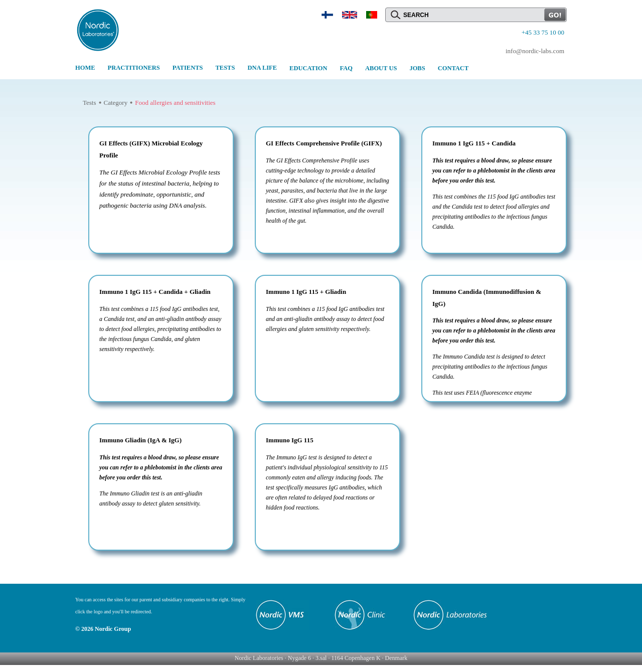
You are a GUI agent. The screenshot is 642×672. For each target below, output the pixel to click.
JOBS (417, 68)
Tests (90, 103)
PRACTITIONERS (134, 68)
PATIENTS (188, 68)
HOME (85, 68)
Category (116, 103)
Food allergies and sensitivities (175, 103)
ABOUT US (381, 68)
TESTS (225, 68)
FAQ (346, 68)
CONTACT (453, 68)
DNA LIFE (262, 68)
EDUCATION (308, 68)
